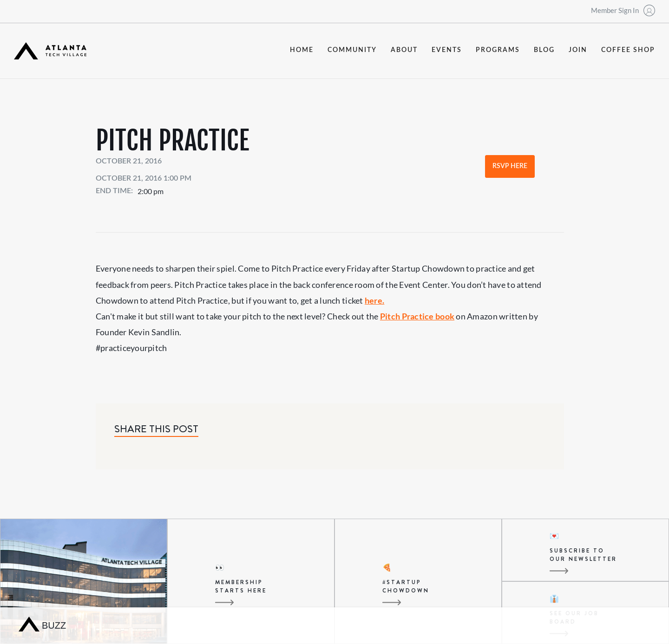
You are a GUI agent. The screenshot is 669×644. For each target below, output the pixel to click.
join (578, 50)
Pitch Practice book (417, 316)
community (352, 50)
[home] (50, 51)
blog (544, 50)
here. (374, 300)
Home (302, 50)
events (447, 50)
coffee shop (628, 50)
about (404, 50)
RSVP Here (510, 166)
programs (498, 50)
